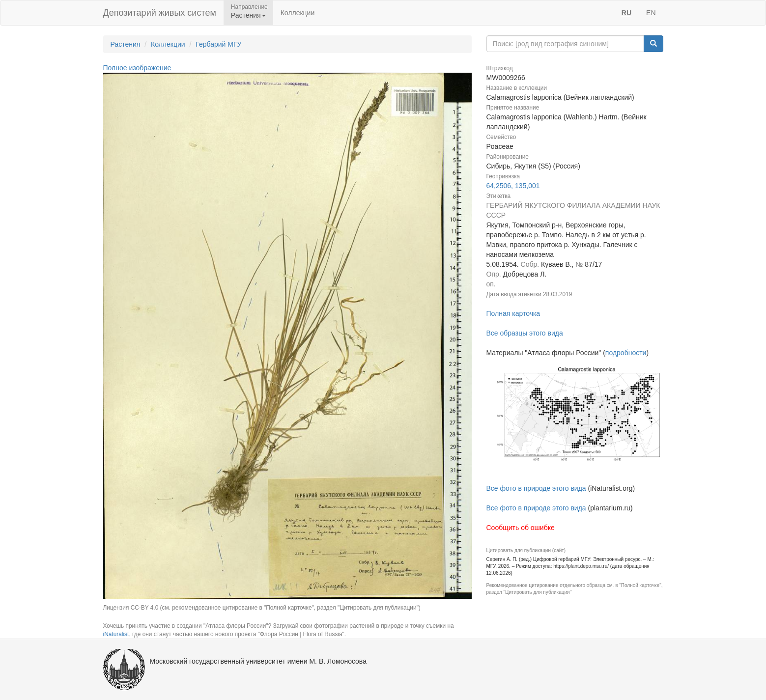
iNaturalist (116, 634)
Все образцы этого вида (525, 333)
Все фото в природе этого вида (536, 488)
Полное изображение (137, 68)
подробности (626, 353)
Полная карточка (513, 313)
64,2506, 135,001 (513, 186)
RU (626, 13)
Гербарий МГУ (218, 44)
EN (651, 13)
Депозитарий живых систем (160, 13)
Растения (126, 44)
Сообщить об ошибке (521, 528)
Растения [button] (248, 15)
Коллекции (298, 13)
